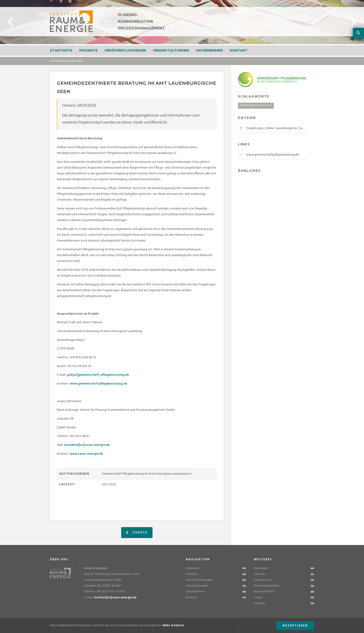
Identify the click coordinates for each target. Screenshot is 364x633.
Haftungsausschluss (267, 586)
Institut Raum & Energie (66, 61)
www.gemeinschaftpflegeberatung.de (98, 384)
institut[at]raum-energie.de (115, 598)
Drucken (259, 603)
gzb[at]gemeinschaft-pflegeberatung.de (98, 375)
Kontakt (239, 50)
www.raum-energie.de (86, 454)
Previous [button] (10, 22)
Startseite (61, 50)
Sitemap (260, 574)
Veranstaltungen (171, 50)
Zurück (137, 533)
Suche (258, 598)
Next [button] (354, 22)
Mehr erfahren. (174, 625)
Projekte (88, 50)
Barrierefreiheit (264, 592)
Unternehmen (209, 50)
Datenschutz (263, 580)
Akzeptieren (295, 626)
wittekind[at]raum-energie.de (87, 445)
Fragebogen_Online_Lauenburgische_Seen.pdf (277, 128)
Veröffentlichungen (125, 50)
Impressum (261, 568)
